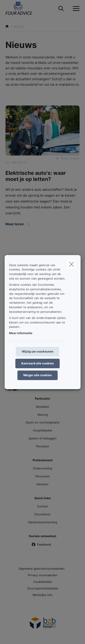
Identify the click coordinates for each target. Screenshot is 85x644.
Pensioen (43, 446)
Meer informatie (21, 333)
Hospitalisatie (43, 430)
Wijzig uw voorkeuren (38, 351)
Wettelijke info (42, 595)
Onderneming (42, 468)
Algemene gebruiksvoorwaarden (42, 569)
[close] (71, 264)
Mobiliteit (43, 407)
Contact (42, 506)
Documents (42, 514)
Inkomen (42, 484)
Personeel (42, 476)
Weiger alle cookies (37, 375)
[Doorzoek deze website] (61, 9)
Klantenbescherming (43, 522)
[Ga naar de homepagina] (22, 9)
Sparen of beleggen (43, 438)
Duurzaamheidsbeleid (43, 588)
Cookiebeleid (42, 582)
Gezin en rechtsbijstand (42, 422)
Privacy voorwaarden (43, 575)
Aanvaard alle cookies (37, 363)
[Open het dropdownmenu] (75, 9)
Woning (43, 415)
